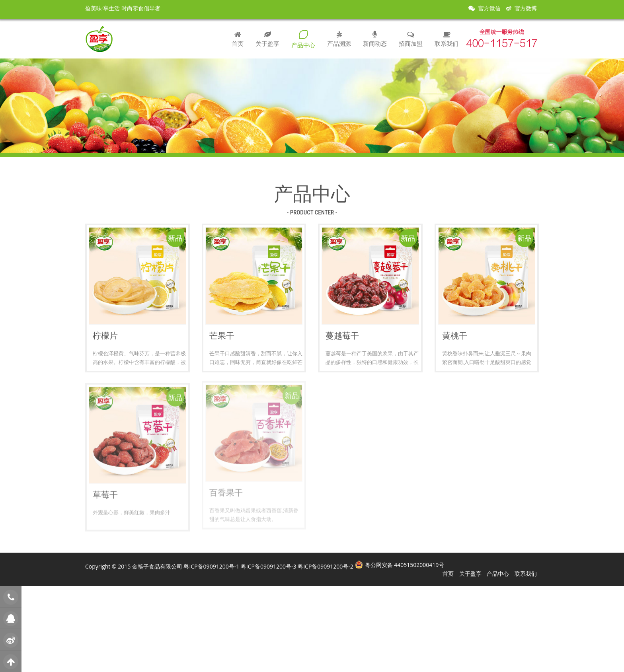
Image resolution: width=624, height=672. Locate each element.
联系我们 (447, 38)
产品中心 (303, 39)
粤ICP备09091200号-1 (211, 566)
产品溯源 (339, 38)
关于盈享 (267, 38)
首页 (238, 38)
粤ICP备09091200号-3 (269, 566)
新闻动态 (375, 38)
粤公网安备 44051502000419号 (405, 565)
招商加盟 (411, 38)
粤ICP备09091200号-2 (326, 566)
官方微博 (521, 8)
